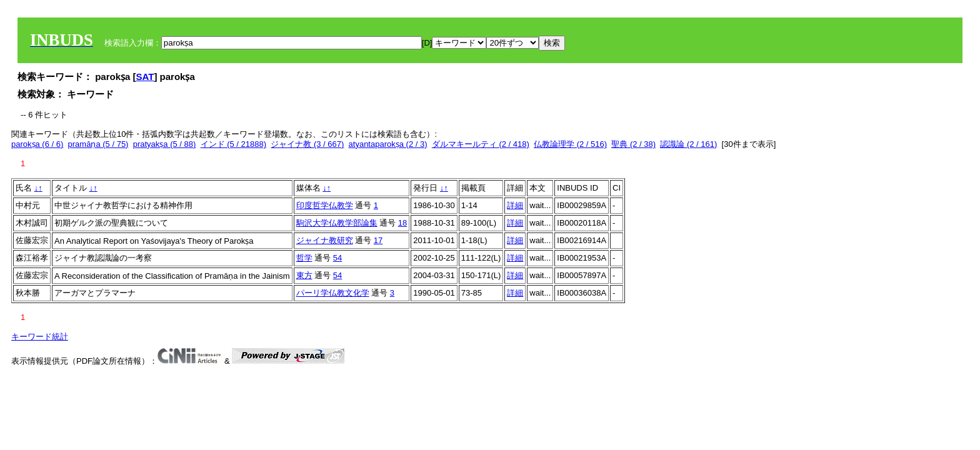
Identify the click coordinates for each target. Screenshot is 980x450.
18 (402, 223)
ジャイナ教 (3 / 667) (307, 144)
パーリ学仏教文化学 (333, 293)
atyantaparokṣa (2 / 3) (388, 144)
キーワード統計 (40, 337)
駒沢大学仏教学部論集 (337, 223)
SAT (145, 77)
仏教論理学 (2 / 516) (570, 144)
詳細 (515, 205)
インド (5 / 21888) (234, 144)
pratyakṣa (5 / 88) (165, 144)
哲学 (304, 258)
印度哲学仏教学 (325, 205)
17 (378, 240)
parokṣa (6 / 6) (37, 144)
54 (337, 258)
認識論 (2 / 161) (688, 144)
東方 (304, 275)
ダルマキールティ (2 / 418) (481, 144)
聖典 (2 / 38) (633, 144)
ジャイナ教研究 (325, 240)
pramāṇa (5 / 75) (98, 144)
